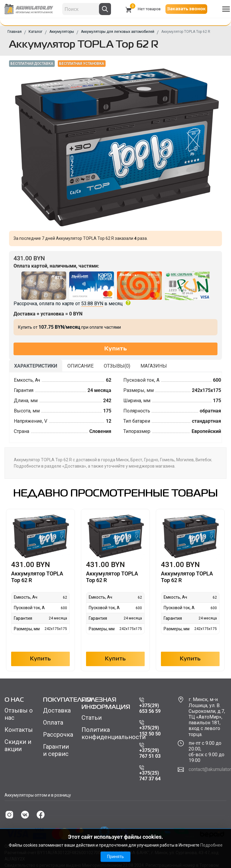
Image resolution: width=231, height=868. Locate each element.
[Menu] (226, 9)
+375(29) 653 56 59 (150, 706)
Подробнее (211, 845)
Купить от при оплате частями (69, 327)
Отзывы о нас (19, 714)
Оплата (53, 722)
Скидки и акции (18, 745)
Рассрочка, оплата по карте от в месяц (115, 289)
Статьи (92, 718)
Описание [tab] (80, 366)
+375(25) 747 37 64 (150, 774)
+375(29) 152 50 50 (150, 728)
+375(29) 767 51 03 (150, 751)
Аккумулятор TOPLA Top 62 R (37, 577)
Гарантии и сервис (56, 750)
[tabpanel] (115, 407)
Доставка (57, 710)
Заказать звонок (186, 9)
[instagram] (9, 815)
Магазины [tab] (154, 366)
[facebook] (41, 815)
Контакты (19, 730)
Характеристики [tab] (36, 366)
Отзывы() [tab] (117, 366)
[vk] (25, 815)
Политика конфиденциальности (106, 733)
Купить (41, 659)
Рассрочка (58, 735)
